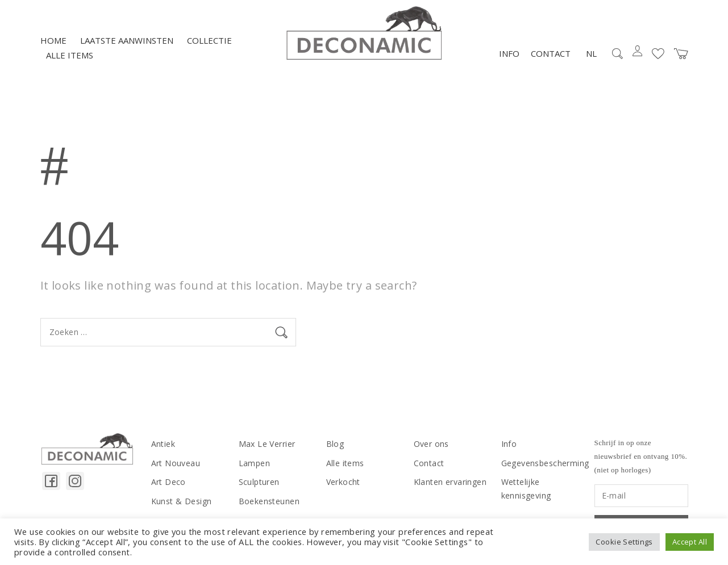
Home (53, 40)
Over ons (431, 444)
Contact (551, 53)
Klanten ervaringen (450, 482)
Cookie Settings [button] (624, 542)
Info (509, 53)
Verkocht (343, 482)
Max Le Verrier (267, 444)
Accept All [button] (690, 542)
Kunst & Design (182, 501)
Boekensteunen (269, 501)
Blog (335, 444)
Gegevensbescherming (545, 463)
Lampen (255, 463)
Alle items (70, 55)
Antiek (163, 444)
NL (591, 53)
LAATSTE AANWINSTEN (127, 40)
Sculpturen (259, 482)
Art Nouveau (176, 463)
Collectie (209, 40)
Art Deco (169, 482)
